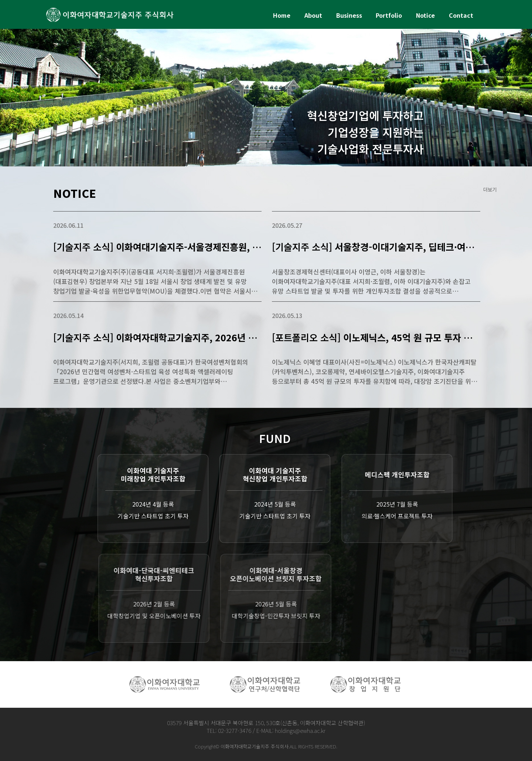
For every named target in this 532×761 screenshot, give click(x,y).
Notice (425, 15)
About (313, 15)
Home (282, 15)
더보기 (490, 190)
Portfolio (389, 15)
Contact (461, 15)
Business (349, 15)
